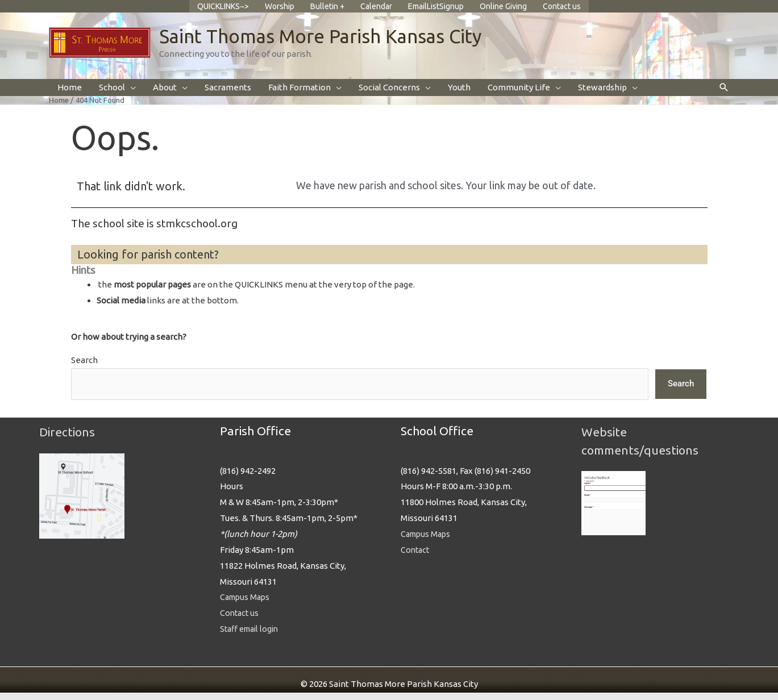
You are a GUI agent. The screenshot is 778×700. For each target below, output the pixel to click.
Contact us (240, 621)
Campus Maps (247, 605)
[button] (724, 96)
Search (84, 368)
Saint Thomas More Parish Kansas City (329, 43)
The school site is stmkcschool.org (159, 231)
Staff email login (252, 637)
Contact (416, 557)
